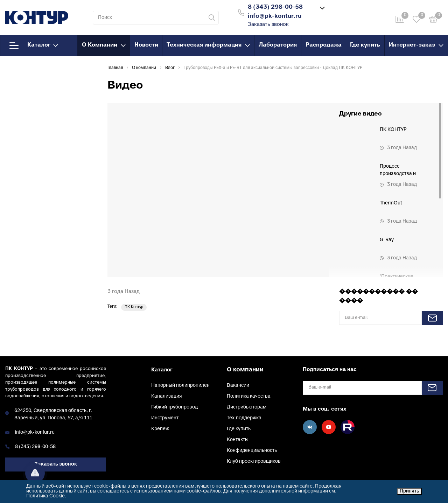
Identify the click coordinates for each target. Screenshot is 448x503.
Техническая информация (208, 45)
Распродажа (324, 45)
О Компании (104, 45)
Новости (146, 45)
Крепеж (160, 429)
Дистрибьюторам (247, 407)
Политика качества (249, 396)
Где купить (365, 45)
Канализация (167, 396)
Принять (409, 491)
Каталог (34, 46)
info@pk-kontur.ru (35, 432)
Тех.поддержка (244, 418)
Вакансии (238, 386)
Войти (343, 12)
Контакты (238, 440)
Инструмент (165, 418)
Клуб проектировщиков (254, 462)
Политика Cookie (45, 496)
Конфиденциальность (252, 451)
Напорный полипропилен (180, 386)
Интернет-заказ (416, 45)
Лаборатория (278, 45)
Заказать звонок (268, 25)
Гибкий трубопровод (174, 407)
